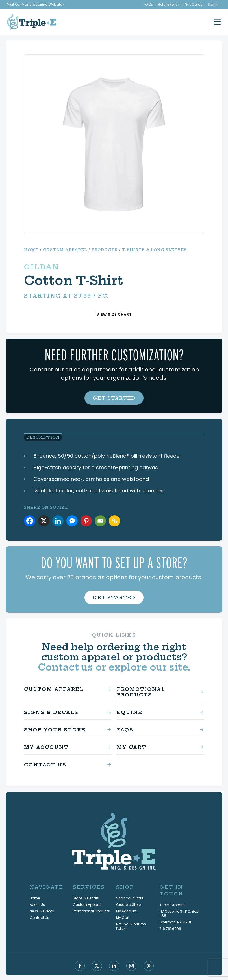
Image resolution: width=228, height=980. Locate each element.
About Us (37, 904)
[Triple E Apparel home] (32, 22)
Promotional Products (141, 691)
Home (31, 250)
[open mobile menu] (217, 22)
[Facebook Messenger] (72, 520)
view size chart (114, 314)
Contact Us (45, 764)
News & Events (42, 910)
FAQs (149, 4)
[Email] (100, 520)
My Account (46, 746)
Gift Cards (194, 4)
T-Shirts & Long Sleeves (154, 250)
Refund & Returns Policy (131, 925)
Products (105, 250)
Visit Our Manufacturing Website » (36, 4)
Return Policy (169, 4)
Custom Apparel (65, 250)
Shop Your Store (55, 729)
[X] (44, 520)
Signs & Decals (51, 711)
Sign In (214, 4)
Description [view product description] (41, 438)
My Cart (132, 746)
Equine (130, 711)
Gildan (42, 267)
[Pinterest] (86, 520)
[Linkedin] (58, 520)
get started (114, 398)
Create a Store (128, 904)
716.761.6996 (170, 928)
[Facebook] (30, 520)
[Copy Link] (114, 520)
